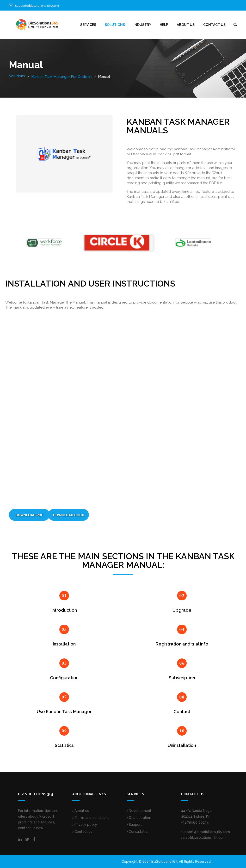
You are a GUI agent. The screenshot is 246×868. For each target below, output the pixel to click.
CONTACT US (214, 25)
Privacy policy (85, 825)
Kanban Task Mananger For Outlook (61, 77)
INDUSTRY (142, 25)
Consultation (138, 832)
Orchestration (139, 818)
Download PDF (29, 515)
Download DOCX (68, 515)
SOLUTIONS (115, 25)
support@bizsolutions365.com (37, 6)
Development (139, 811)
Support (134, 825)
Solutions (17, 76)
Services (88, 25)
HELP (164, 25)
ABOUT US (186, 25)
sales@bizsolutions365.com (203, 838)
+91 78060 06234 (195, 822)
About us (81, 811)
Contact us (82, 832)
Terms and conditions (91, 818)
